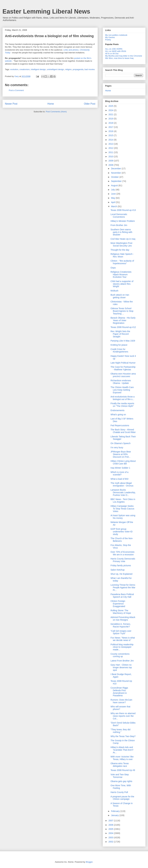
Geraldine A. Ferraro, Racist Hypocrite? (121, 625)
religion (68, 69)
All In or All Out (112, 54)
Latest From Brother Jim (122, 661)
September (117, 181)
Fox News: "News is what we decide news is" (123, 639)
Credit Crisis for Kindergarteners (119, 351)
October (115, 177)
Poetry (108, 40)
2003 (111, 838)
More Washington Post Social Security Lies (121, 244)
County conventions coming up (120, 655)
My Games (110, 37)
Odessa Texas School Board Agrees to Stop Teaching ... (122, 311)
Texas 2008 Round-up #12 (123, 327)
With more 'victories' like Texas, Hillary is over (122, 758)
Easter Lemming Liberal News (46, 11)
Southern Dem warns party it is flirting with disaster (121, 232)
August (115, 185)
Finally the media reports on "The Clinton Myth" (122, 405)
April (113, 202)
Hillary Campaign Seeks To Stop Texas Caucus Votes (122, 509)
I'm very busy (117, 447)
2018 (111, 123)
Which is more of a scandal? (119, 473)
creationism (25, 69)
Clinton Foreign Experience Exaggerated (118, 604)
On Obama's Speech (121, 443)
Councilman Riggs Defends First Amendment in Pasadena (119, 692)
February (116, 811)
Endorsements (117, 410)
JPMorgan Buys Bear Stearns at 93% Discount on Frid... (121, 454)
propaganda (78, 69)
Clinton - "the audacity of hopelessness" (122, 262)
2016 (111, 131)
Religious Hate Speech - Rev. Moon (122, 255)
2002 (111, 842)
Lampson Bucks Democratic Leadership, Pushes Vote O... (123, 492)
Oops (113, 268)
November (116, 173)
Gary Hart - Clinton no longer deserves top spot (121, 667)
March (114, 206)
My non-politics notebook (116, 35)
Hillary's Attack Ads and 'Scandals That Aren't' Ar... (122, 750)
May (113, 198)
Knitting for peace (119, 345)
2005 (111, 829)
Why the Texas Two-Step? (123, 736)
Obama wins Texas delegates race (120, 765)
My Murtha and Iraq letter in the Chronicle (124, 56)
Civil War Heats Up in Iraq (123, 239)
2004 (111, 833)
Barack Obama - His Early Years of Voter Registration (123, 320)
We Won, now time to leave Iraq (119, 58)
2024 (111, 110)
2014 (111, 140)
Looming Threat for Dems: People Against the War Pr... (123, 587)
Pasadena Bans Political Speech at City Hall (122, 596)
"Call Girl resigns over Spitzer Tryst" (121, 632)
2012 (111, 148)
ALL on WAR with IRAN (116, 51)
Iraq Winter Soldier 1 (120, 468)
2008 (111, 165)
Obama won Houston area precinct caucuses (123, 375)
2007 (111, 821)
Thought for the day (120, 250)
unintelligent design (55, 69)
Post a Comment (16, 90)
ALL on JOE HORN (114, 49)
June (114, 194)
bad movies (90, 69)
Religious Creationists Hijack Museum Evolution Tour (121, 274)
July (113, 190)
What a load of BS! (120, 479)
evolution (14, 69)
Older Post (90, 104)
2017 (111, 127)
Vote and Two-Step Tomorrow (120, 776)
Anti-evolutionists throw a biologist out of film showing (49, 36)
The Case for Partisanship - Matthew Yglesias (123, 368)
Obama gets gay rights (121, 781)
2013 (111, 144)
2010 (111, 157)
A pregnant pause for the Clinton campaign (122, 798)
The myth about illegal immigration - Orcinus (122, 484)
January (115, 815)
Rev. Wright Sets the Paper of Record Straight (120, 334)
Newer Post (11, 104)
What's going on (118, 415)
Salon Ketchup (118, 570)
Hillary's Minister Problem (123, 221)
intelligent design (38, 69)
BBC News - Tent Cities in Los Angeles (123, 501)
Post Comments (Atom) (56, 112)
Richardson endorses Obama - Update (121, 382)
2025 (111, 106)
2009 (111, 161)
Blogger (89, 862)
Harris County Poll (119, 792)
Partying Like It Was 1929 (123, 341)
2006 (111, 825)
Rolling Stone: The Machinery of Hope (121, 612)
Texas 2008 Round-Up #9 (123, 770)
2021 (111, 114)
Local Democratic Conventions (119, 216)
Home (51, 104)
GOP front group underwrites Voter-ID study (122, 532)
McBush (114, 291)
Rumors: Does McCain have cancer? (121, 701)
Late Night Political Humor (123, 363)
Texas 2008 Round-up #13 (123, 210)
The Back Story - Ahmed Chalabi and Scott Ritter (123, 431)
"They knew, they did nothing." (120, 731)
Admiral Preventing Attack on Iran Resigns (123, 619)
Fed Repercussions (120, 425)
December (116, 169)
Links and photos (71, 50)
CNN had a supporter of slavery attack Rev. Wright (122, 284)
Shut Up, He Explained (121, 574)
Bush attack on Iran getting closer (120, 296)
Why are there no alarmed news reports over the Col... (123, 716)
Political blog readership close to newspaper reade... (122, 647)
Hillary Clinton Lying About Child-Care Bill (123, 462)
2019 (111, 119)
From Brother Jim (119, 225)
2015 (111, 135)
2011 (111, 152)
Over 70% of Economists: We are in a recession (123, 553)
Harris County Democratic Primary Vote (123, 560)
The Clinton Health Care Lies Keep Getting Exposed (122, 390)
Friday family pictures (121, 565)
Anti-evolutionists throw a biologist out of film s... (123, 398)
